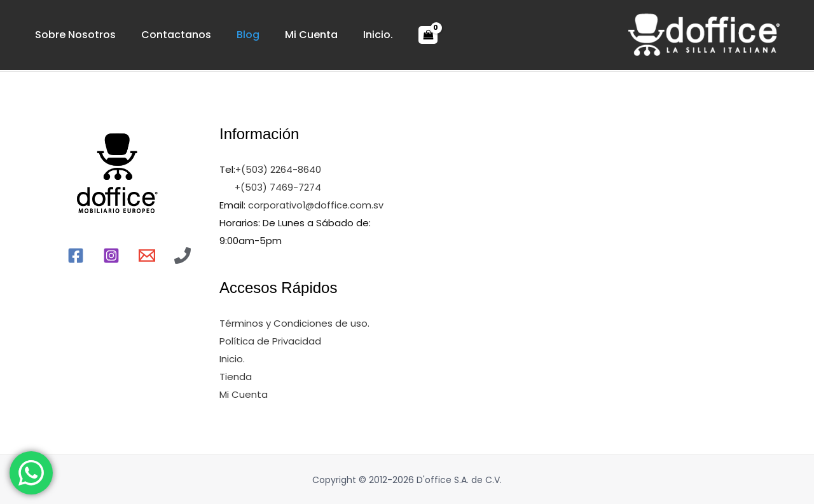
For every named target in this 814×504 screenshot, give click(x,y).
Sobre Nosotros (69, 35)
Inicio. (321, 35)
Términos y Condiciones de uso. (294, 323)
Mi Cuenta (267, 35)
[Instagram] (111, 255)
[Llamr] (183, 255)
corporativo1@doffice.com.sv (316, 205)
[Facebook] (76, 255)
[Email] (147, 255)
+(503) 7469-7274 (278, 187)
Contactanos (157, 35)
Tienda (236, 376)
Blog (216, 35)
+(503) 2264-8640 (279, 169)
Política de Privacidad (270, 340)
